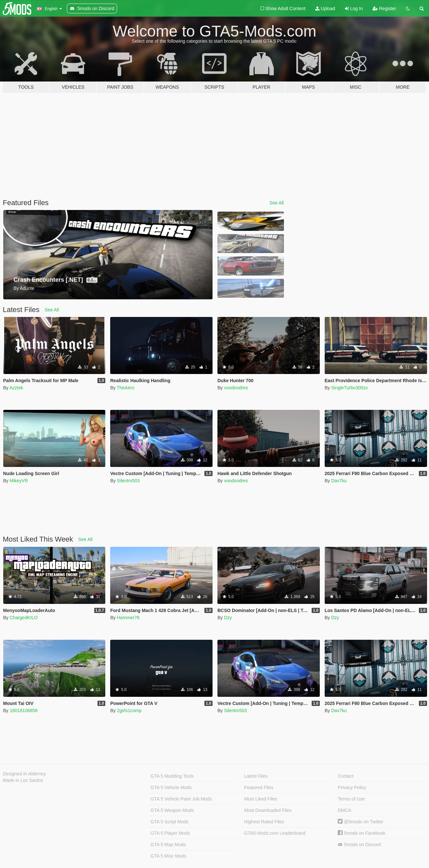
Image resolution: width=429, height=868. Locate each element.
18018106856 (24, 711)
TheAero (126, 388)
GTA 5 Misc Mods (168, 856)
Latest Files (256, 776)
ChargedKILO (24, 618)
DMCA (344, 810)
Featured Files (259, 787)
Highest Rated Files (264, 822)
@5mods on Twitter (360, 822)
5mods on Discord (359, 845)
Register (384, 8)
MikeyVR (19, 481)
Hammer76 (128, 618)
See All (277, 203)
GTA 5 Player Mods (170, 833)
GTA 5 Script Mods (170, 822)
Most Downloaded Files (268, 810)
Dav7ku (339, 481)
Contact (346, 776)
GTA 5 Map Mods (168, 845)
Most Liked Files (261, 799)
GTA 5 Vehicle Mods (171, 787)
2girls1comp (129, 711)
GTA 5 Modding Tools (172, 776)
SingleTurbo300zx (349, 388)
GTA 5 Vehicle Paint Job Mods (181, 799)
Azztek (16, 388)
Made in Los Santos (23, 780)
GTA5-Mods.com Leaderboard (275, 833)
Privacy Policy (352, 787)
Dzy (228, 618)
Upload (325, 8)
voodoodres (236, 388)
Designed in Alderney (25, 774)
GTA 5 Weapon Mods (172, 810)
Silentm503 (128, 481)
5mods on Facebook (362, 833)
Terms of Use (351, 799)
